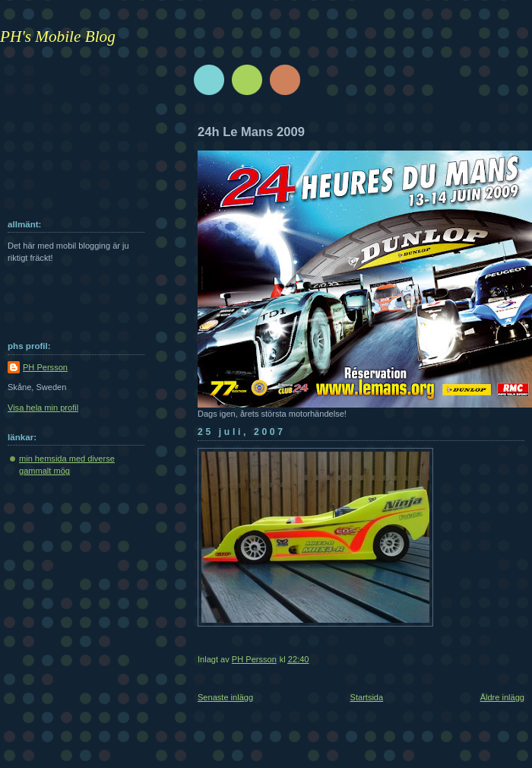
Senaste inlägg (225, 697)
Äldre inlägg (502, 697)
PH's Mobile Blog (58, 36)
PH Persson (45, 367)
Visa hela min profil (43, 408)
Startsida (367, 697)
